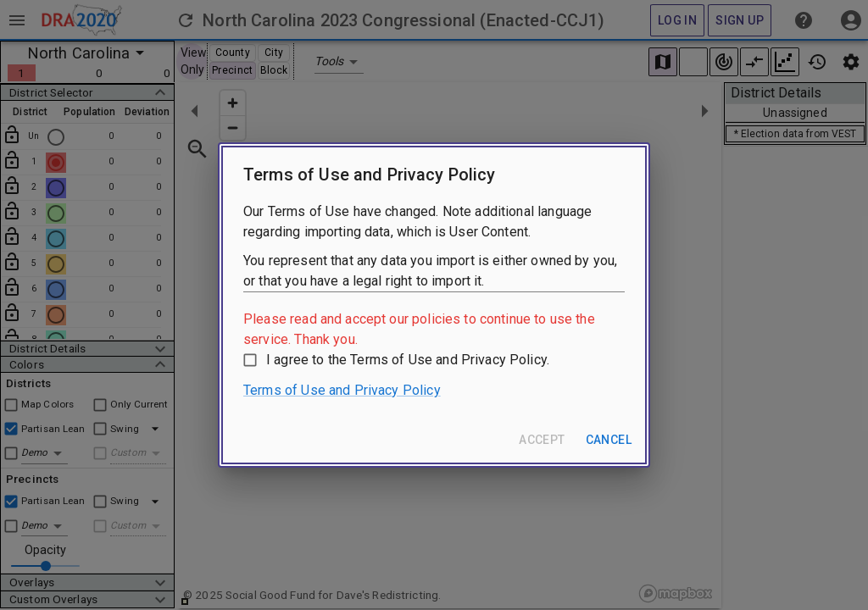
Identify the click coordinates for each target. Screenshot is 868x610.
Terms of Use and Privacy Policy (342, 390)
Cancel (609, 440)
